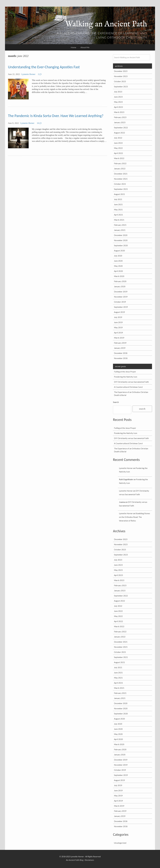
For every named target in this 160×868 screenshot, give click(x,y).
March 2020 (119, 276)
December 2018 (121, 353)
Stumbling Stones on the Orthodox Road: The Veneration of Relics (134, 517)
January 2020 (120, 286)
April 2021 (118, 215)
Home (73, 47)
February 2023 (120, 117)
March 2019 (119, 338)
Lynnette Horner (28, 74)
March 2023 (119, 112)
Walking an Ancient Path (106, 24)
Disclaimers (89, 860)
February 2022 (120, 163)
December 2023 (121, 71)
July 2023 (118, 92)
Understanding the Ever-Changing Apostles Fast (44, 67)
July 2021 (118, 199)
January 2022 (120, 169)
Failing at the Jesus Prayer (125, 372)
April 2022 (118, 153)
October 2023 (120, 81)
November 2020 (121, 240)
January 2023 (120, 122)
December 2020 (121, 235)
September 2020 (121, 245)
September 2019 (121, 307)
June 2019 (118, 322)
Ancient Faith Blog (76, 860)
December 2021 (121, 174)
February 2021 (120, 225)
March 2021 (119, 220)
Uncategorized (120, 843)
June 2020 (118, 261)
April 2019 (118, 333)
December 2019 (121, 292)
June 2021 (118, 204)
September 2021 (121, 189)
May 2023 (118, 102)
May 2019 (118, 327)
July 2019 (118, 317)
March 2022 (119, 158)
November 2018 (121, 358)
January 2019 (120, 348)
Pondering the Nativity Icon (126, 377)
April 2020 (118, 271)
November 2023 (121, 76)
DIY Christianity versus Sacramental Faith (131, 382)
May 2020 (118, 266)
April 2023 (118, 107)
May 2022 (118, 148)
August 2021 (119, 194)
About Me (85, 47)
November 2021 (121, 179)
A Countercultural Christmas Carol (128, 387)
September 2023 (121, 87)
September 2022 (121, 128)
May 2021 (118, 210)
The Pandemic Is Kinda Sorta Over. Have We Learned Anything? (56, 116)
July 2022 (118, 138)
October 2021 (120, 184)
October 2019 (120, 302)
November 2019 (121, 297)
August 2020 (119, 251)
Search (116, 402)
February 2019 (120, 343)
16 (39, 123)
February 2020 (120, 281)
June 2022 (118, 143)
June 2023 (118, 97)
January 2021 (120, 230)
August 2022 (119, 133)
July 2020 (118, 256)
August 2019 (119, 312)
